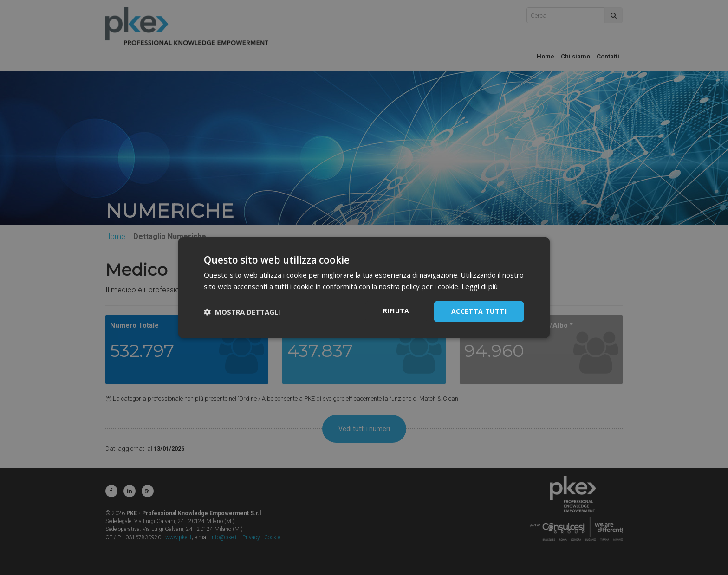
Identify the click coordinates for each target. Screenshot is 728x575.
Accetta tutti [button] (479, 311)
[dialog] (364, 287)
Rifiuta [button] (396, 311)
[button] (242, 311)
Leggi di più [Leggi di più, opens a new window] (480, 286)
